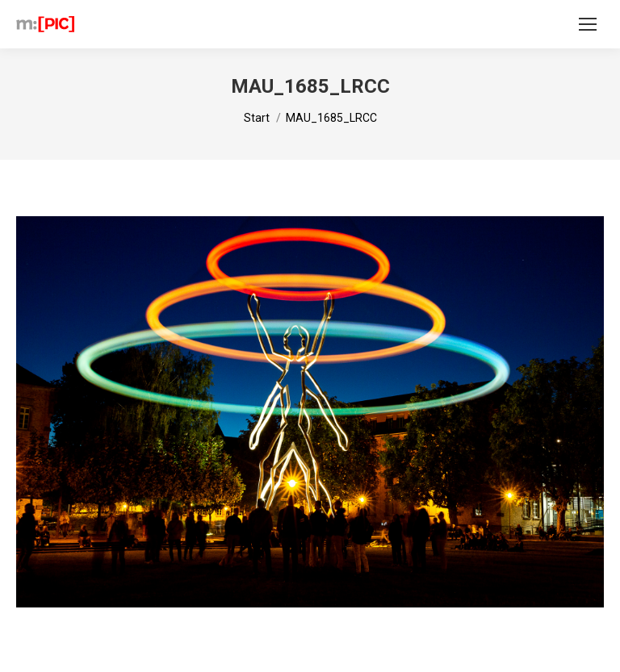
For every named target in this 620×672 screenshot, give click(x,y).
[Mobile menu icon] (588, 24)
